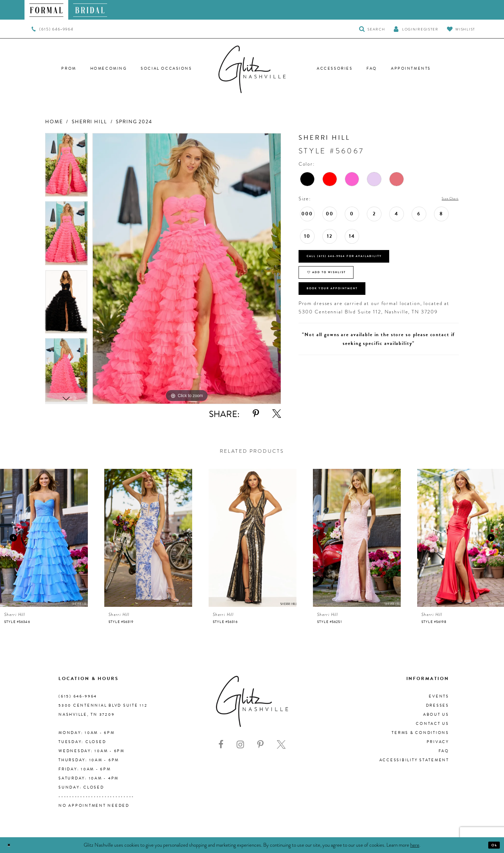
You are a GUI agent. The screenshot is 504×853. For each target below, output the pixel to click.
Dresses (437, 705)
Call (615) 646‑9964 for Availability (368, 262)
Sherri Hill (89, 122)
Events (439, 696)
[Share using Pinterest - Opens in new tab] (256, 414)
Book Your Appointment (350, 312)
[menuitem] (46, 10)
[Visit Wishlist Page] (461, 29)
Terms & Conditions (420, 733)
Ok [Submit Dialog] (492, 845)
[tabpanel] (66, 167)
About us (436, 715)
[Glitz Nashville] (252, 69)
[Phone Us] (52, 29)
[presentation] (44, 538)
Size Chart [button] (445, 199)
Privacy (438, 742)
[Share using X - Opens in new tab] (277, 414)
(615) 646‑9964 (78, 696)
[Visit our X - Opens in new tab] (281, 745)
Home (54, 122)
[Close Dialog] (11, 845)
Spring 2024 (134, 122)
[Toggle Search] (372, 29)
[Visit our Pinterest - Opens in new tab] (260, 745)
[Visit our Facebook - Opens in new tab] (221, 745)
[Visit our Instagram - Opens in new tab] (240, 745)
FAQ (444, 751)
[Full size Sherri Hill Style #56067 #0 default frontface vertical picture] (187, 269)
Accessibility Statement (414, 760)
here (415, 845)
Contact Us (432, 724)
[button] (416, 29)
